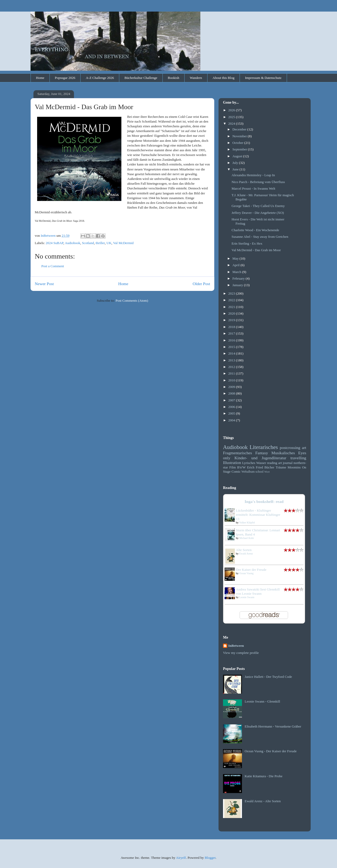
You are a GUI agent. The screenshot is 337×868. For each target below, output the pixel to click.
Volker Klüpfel (247, 523)
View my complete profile (241, 653)
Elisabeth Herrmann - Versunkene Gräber (273, 726)
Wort (267, 472)
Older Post (201, 284)
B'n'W (241, 467)
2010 (232, 380)
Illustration (232, 463)
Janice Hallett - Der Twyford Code (268, 677)
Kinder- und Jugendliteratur (261, 458)
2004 (232, 420)
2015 (232, 347)
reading (272, 463)
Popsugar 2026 (65, 78)
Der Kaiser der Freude (251, 570)
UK (109, 243)
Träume (281, 467)
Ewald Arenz (246, 554)
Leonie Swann (247, 597)
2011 (232, 373)
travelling (298, 458)
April (237, 265)
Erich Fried (255, 467)
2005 (232, 413)
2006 (232, 407)
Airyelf (181, 858)
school (259, 472)
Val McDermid (123, 243)
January (238, 285)
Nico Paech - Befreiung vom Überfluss (258, 182)
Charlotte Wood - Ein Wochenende (255, 230)
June (236, 169)
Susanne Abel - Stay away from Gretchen (260, 237)
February (239, 278)
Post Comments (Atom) (132, 301)
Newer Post (44, 284)
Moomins (294, 467)
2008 (232, 393)
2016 (232, 340)
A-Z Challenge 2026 (100, 78)
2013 (232, 360)
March (237, 272)
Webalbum (248, 472)
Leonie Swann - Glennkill (262, 701)
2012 (232, 367)
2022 (232, 300)
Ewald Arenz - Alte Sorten (263, 801)
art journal (285, 463)
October (238, 143)
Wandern (196, 78)
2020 (232, 313)
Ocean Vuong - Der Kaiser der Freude (271, 751)
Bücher (269, 467)
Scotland (88, 243)
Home (40, 78)
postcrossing (290, 448)
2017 (232, 333)
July (236, 163)
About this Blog (223, 78)
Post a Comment (53, 266)
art (304, 448)
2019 (232, 320)
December (240, 129)
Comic (236, 471)
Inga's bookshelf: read (264, 501)
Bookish (173, 78)
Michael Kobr (247, 538)
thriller (100, 243)
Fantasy (262, 453)
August (238, 156)
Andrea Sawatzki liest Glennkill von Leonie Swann (258, 591)
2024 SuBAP (55, 243)
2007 (232, 400)
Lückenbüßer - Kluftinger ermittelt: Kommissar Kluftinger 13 (258, 515)
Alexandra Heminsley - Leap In (253, 175)
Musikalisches (283, 453)
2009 (232, 387)
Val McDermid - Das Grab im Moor (256, 250)
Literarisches (264, 447)
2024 (232, 123)
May (236, 258)
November (240, 136)
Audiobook (73, 243)
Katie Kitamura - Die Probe (264, 776)
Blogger (210, 858)
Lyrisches (249, 463)
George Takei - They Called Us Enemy (258, 206)
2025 (232, 117)
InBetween (236, 646)
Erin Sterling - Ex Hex (247, 243)
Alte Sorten (244, 550)
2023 (232, 293)
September (240, 149)
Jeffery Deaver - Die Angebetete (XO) (258, 213)
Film (233, 467)
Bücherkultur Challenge (141, 78)
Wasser (261, 463)
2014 (232, 353)
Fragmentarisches (237, 453)
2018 (232, 327)
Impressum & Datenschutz (263, 78)
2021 (232, 307)
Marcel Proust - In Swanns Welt (253, 188)
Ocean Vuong (246, 573)
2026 (232, 110)
